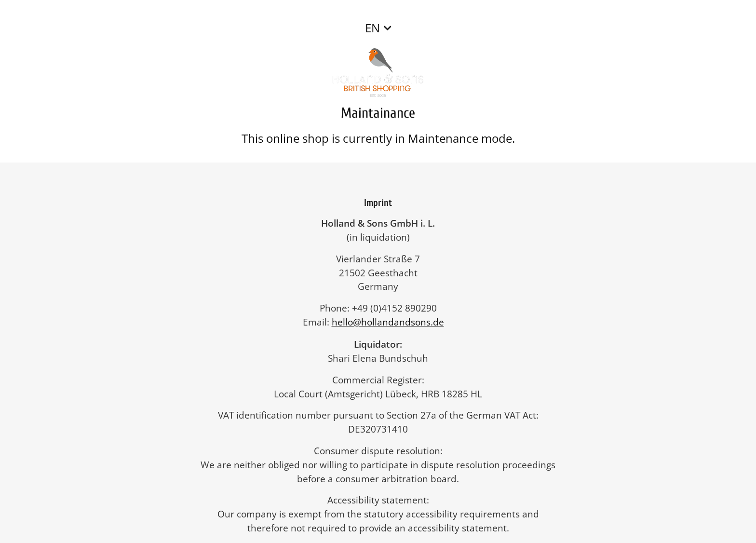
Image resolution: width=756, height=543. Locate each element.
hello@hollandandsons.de (393, 322)
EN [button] (372, 28)
